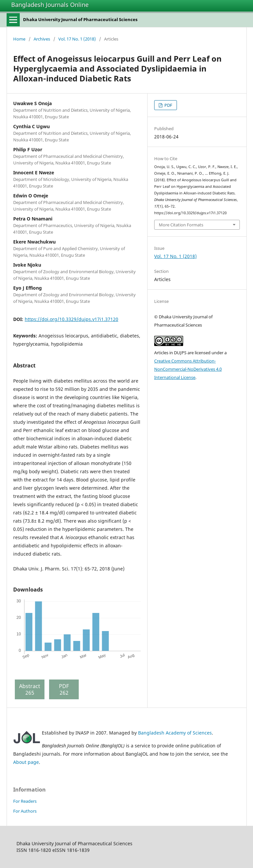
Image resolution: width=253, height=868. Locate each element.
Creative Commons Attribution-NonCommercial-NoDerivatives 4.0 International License (188, 369)
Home (19, 39)
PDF (168, 105)
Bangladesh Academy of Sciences (175, 733)
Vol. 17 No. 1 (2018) (77, 39)
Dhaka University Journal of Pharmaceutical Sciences (80, 19)
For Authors (25, 811)
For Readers (25, 801)
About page (26, 762)
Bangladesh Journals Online (50, 5)
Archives (42, 39)
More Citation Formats (181, 225)
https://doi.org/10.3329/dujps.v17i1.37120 (71, 319)
